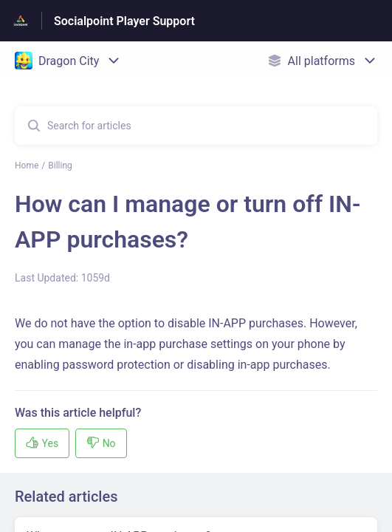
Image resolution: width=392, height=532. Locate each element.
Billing (60, 166)
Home (27, 166)
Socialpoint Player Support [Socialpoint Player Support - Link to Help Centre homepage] (124, 21)
